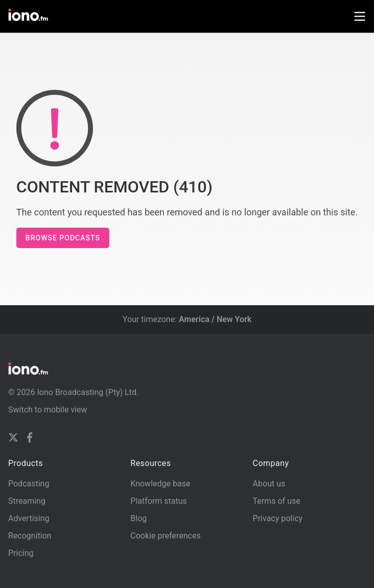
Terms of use (277, 501)
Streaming (27, 501)
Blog (138, 518)
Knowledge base (160, 484)
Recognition (30, 536)
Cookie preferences (165, 536)
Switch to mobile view (48, 410)
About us (269, 484)
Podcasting (29, 484)
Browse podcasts (63, 238)
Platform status (159, 501)
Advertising (29, 518)
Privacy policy (278, 518)
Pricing (21, 553)
